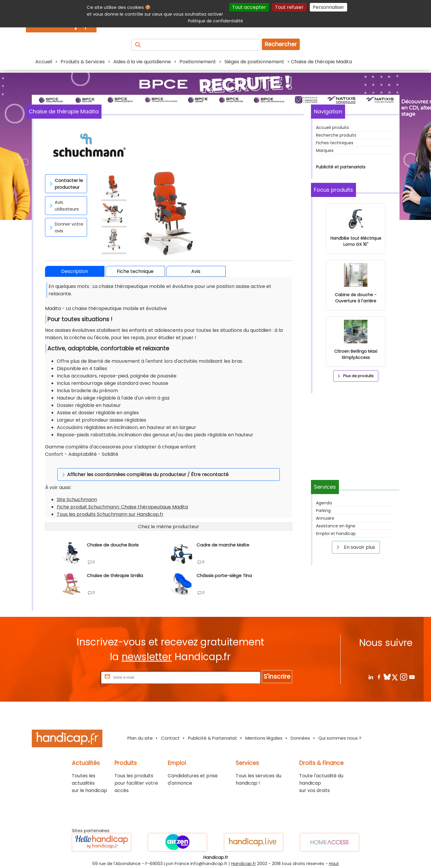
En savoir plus (355, 547)
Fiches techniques (335, 143)
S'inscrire (277, 669)
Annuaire (325, 518)
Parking (323, 511)
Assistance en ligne (336, 526)
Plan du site (140, 731)
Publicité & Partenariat (213, 731)
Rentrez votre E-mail (76, 670)
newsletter (147, 649)
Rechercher (281, 44)
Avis (196, 271)
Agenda (324, 503)
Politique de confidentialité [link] (215, 21)
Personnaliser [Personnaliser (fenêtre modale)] (328, 7)
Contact (170, 731)
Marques (325, 150)
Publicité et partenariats (341, 167)
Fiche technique (135, 271)
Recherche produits (336, 135)
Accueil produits (332, 127)
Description (75, 271)
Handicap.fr (244, 856)
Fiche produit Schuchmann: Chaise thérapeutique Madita (122, 500)
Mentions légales (264, 731)
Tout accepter (249, 7)
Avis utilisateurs (63, 206)
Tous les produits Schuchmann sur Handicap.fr (110, 507)
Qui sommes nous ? (340, 731)
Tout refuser (289, 7)
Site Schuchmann (77, 492)
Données (300, 731)
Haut (334, 856)
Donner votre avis (65, 227)
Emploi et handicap (336, 534)
